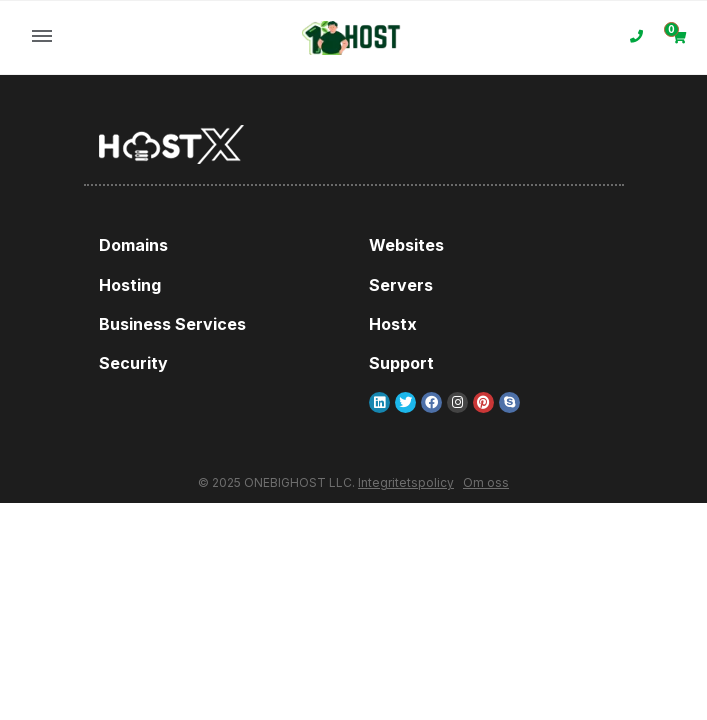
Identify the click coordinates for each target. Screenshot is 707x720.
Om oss (486, 482)
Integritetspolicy (406, 482)
